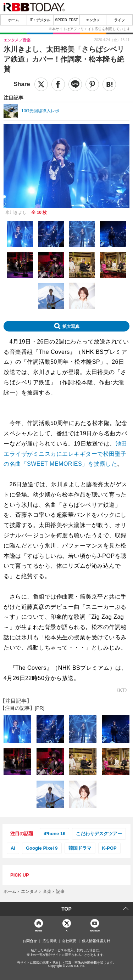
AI (13, 848)
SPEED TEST (66, 20)
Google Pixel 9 (42, 848)
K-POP (109, 848)
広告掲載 (50, 941)
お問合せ (30, 941)
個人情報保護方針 (96, 941)
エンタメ (93, 20)
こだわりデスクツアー (99, 834)
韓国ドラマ (80, 848)
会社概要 (69, 941)
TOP (66, 909)
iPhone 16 (54, 834)
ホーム (13, 20)
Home (39, 930)
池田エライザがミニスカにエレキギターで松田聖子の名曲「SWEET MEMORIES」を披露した (65, 454)
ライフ (120, 20)
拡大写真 (71, 326)
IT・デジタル (40, 20)
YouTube (95, 930)
